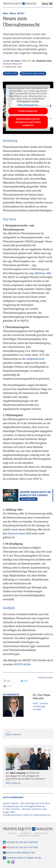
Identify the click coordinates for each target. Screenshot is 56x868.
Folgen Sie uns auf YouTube (22, 847)
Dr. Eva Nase (13, 61)
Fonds (46, 556)
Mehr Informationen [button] (28, 105)
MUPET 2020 (11, 73)
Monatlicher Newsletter (21, 853)
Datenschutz (41, 833)
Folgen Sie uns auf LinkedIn (22, 842)
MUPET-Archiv (22, 664)
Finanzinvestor (17, 533)
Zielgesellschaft (35, 359)
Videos (13, 13)
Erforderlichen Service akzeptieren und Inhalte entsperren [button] (28, 122)
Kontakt (12, 833)
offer (49, 273)
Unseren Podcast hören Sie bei (24, 858)
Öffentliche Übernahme (33, 73)
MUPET (21, 13)
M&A (5, 13)
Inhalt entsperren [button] (28, 111)
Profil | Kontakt (40, 703)
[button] (11, 681)
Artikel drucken (46, 677)
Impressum (26, 833)
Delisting (39, 273)
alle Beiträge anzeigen (39, 708)
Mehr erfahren (13, 734)
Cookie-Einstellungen (28, 836)
